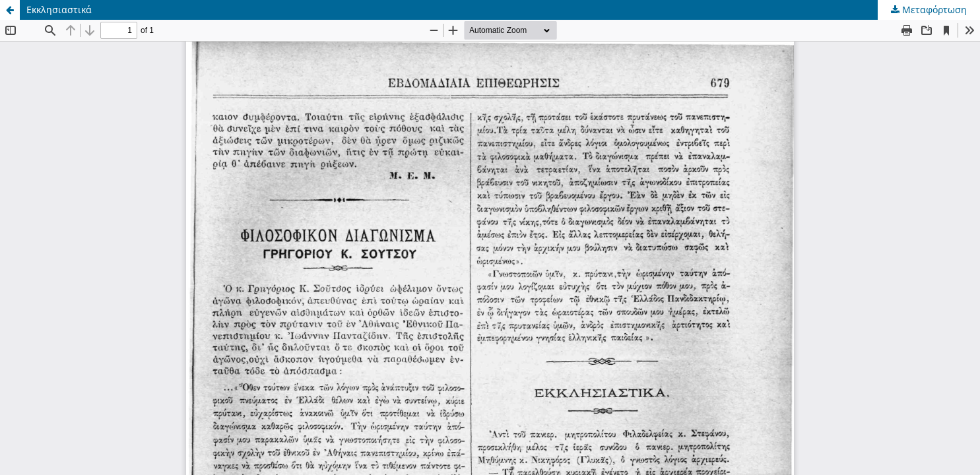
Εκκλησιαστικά (59, 10)
